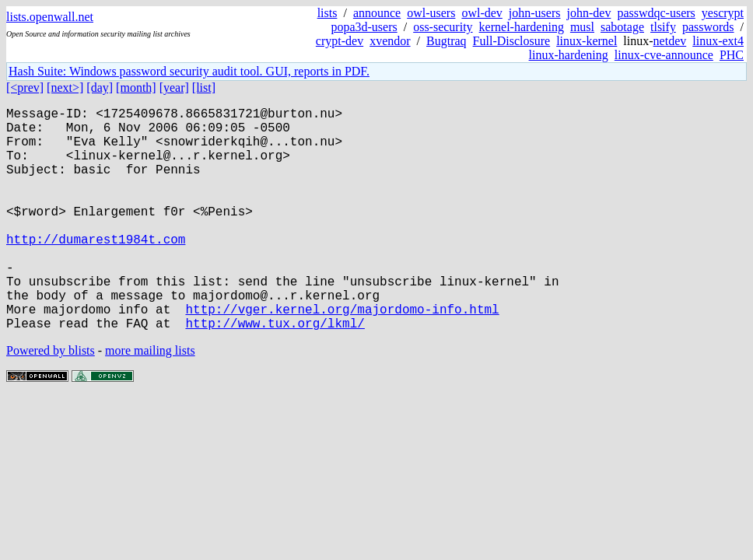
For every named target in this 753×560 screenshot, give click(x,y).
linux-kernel (587, 41)
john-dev (589, 13)
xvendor (390, 41)
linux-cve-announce (664, 55)
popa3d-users (364, 27)
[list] (204, 87)
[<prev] (25, 87)
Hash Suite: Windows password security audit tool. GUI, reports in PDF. (189, 71)
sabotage (622, 27)
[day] (100, 87)
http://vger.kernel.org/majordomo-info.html (342, 355)
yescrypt (723, 13)
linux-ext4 (718, 41)
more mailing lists (150, 400)
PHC (732, 55)
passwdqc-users (656, 13)
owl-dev (482, 13)
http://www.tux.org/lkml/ (275, 373)
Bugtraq (447, 41)
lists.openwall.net (50, 17)
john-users (535, 13)
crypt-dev (340, 41)
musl (582, 27)
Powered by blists (51, 400)
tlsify (663, 27)
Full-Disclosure (512, 41)
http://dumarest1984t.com (96, 270)
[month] (136, 87)
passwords (708, 27)
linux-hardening (569, 55)
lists (327, 13)
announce (377, 13)
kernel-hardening (522, 27)
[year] (174, 87)
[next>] (65, 87)
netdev (670, 41)
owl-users (431, 13)
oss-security (443, 27)
